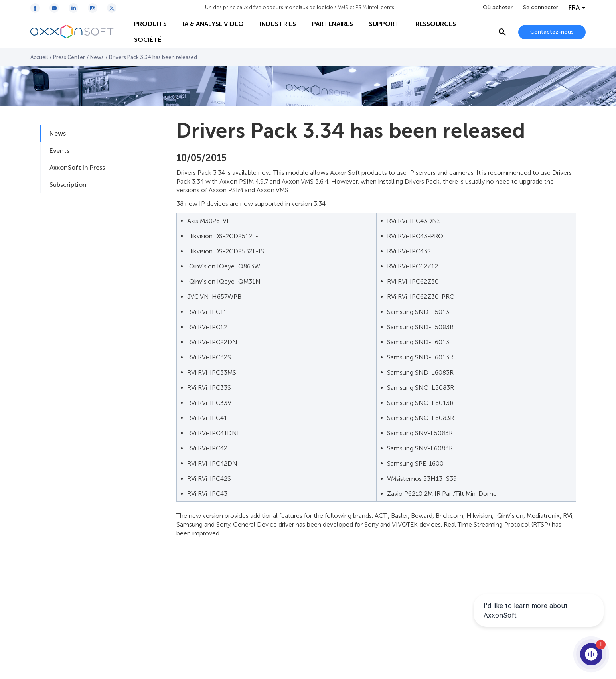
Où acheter (498, 8)
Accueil (39, 57)
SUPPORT (384, 24)
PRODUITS (150, 24)
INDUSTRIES (278, 24)
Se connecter (541, 8)
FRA (574, 8)
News (97, 57)
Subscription (68, 185)
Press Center (69, 57)
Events (59, 151)
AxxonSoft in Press (77, 167)
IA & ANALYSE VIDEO (213, 24)
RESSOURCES (436, 24)
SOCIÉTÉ (148, 40)
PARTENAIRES (333, 24)
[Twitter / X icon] (112, 8)
